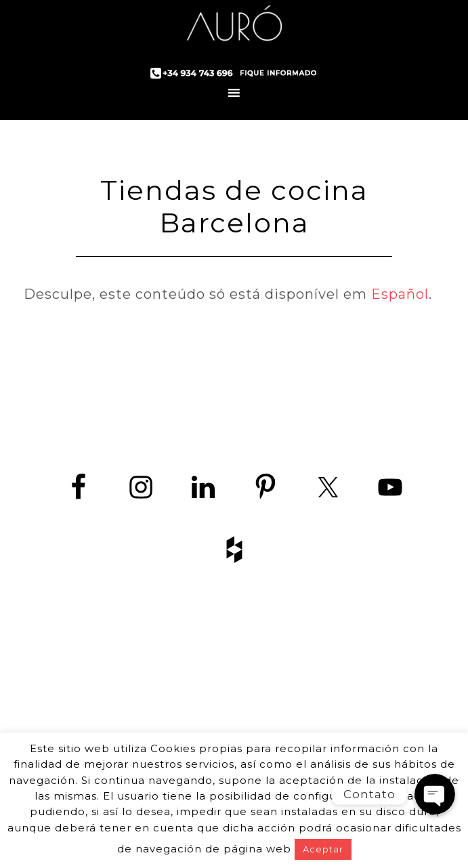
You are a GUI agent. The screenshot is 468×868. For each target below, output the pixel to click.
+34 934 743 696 (246, 714)
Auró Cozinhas (234, 27)
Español (400, 294)
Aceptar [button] (323, 849)
